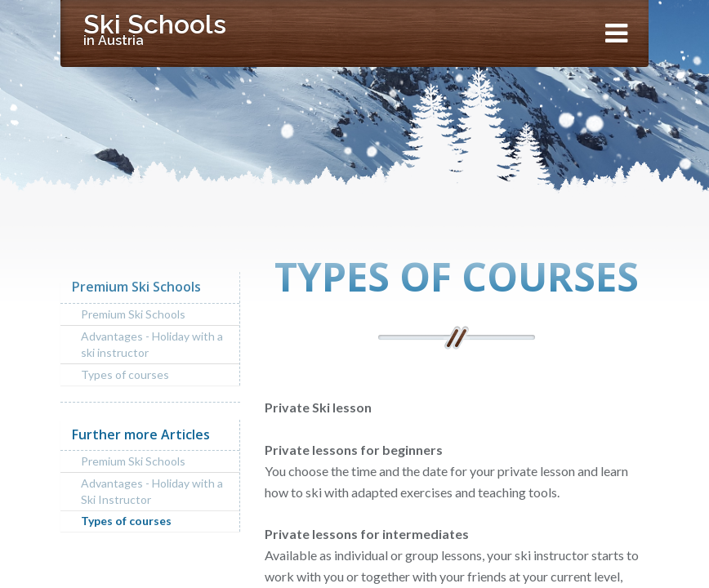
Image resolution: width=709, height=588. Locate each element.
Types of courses (125, 374)
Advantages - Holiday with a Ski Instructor (152, 491)
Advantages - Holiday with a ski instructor (152, 344)
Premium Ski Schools (133, 314)
